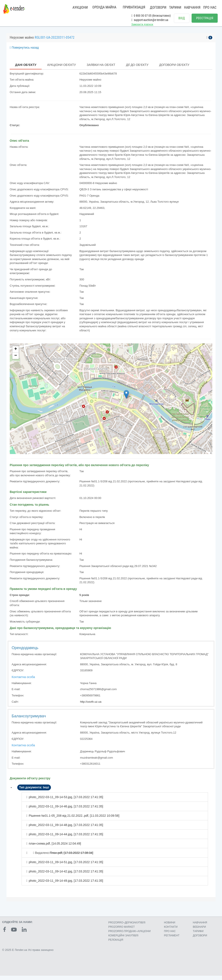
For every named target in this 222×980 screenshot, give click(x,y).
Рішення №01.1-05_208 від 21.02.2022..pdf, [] (74, 820)
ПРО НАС (210, 7)
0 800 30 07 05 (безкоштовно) (151, 16)
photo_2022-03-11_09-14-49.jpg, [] (66, 885)
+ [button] (16, 354)
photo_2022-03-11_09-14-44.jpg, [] (66, 839)
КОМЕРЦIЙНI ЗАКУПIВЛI (123, 940)
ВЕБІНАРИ (199, 931)
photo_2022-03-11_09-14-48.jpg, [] (66, 829)
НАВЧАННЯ (192, 7)
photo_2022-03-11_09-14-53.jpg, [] (66, 801)
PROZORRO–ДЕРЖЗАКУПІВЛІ (127, 927)
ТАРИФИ (175, 7)
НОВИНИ (170, 927)
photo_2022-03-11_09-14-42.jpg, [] (66, 876)
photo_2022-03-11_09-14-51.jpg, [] (66, 866)
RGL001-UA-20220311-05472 (55, 42)
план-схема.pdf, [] (55, 848)
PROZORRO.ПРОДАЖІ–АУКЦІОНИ (129, 936)
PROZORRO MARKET (122, 931)
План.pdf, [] (72, 857)
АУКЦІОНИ (80, 7)
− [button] (16, 360)
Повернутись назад (24, 52)
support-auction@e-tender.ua (150, 20)
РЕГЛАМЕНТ (172, 940)
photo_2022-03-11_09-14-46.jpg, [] (66, 811)
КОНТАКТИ (171, 931)
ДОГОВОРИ (158, 7)
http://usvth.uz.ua (91, 706)
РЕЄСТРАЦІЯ (205, 18)
